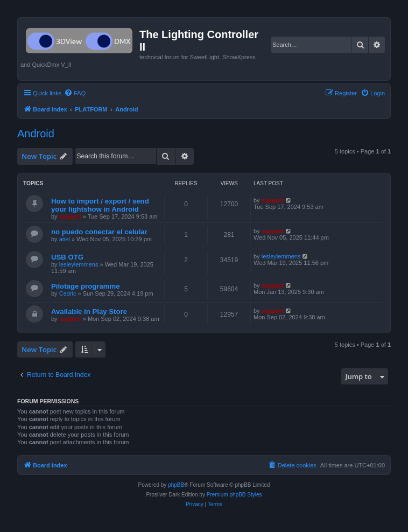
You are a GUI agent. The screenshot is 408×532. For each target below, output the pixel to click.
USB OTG (67, 257)
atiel (65, 239)
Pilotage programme (86, 286)
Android (36, 134)
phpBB (176, 485)
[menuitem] (75, 93)
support (70, 216)
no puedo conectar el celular (99, 232)
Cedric (68, 293)
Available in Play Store (89, 311)
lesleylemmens (79, 264)
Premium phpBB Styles (234, 495)
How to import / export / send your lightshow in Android (100, 205)
